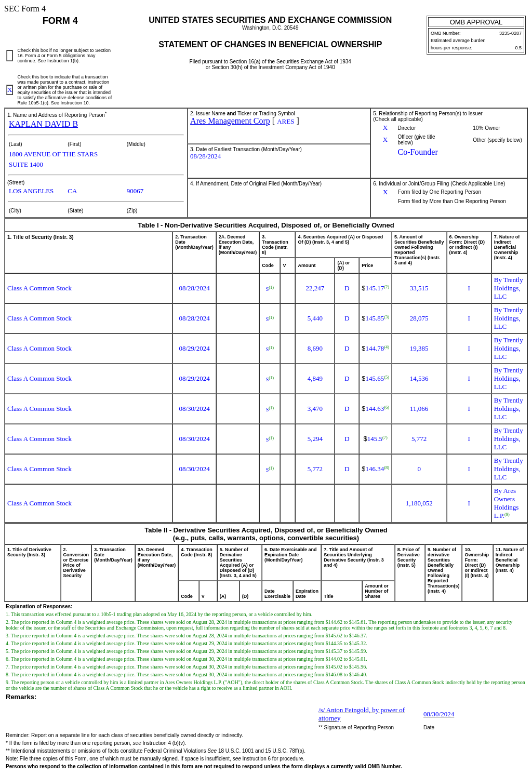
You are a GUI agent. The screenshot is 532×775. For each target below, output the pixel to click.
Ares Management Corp (230, 121)
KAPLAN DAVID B (43, 124)
